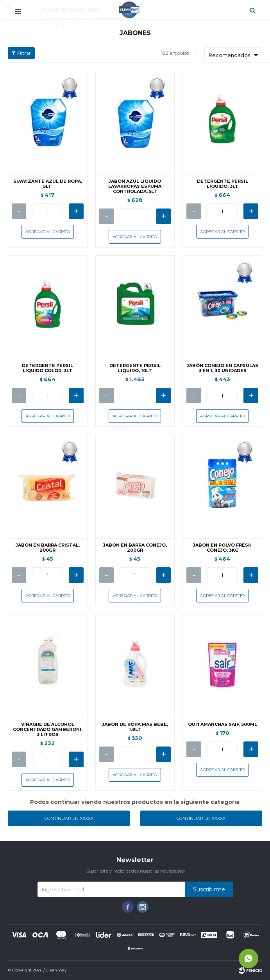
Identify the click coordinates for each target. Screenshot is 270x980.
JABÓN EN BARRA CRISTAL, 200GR (48, 548)
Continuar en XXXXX (69, 818)
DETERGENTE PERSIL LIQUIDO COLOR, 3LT (47, 368)
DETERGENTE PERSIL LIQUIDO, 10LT (135, 368)
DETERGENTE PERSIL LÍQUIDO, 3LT (223, 184)
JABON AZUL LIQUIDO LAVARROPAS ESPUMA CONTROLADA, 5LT (135, 186)
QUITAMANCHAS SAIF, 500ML (223, 724)
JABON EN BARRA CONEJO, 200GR (135, 548)
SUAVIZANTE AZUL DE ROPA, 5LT (48, 184)
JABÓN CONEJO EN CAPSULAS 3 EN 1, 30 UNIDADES (223, 368)
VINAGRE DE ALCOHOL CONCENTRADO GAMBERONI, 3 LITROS (48, 730)
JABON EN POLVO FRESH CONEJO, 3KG (222, 548)
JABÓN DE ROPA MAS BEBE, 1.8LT (135, 727)
